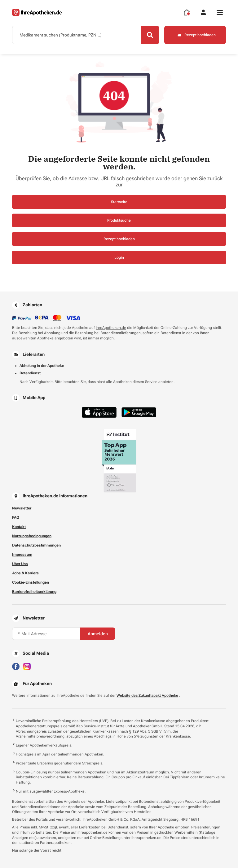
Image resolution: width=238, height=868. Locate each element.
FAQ (16, 517)
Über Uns (20, 564)
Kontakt (19, 527)
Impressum (22, 555)
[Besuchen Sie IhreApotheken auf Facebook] (16, 666)
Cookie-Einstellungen (31, 582)
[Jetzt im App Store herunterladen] (99, 412)
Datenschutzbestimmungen (36, 545)
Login (119, 257)
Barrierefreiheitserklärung (34, 592)
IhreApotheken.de (111, 328)
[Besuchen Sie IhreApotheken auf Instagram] (27, 666)
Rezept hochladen (119, 239)
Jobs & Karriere (25, 573)
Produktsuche (119, 220)
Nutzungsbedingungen (32, 536)
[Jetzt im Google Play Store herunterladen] (139, 413)
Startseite (119, 202)
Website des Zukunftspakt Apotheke (147, 696)
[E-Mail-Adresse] (46, 634)
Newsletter (22, 508)
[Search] (150, 35)
